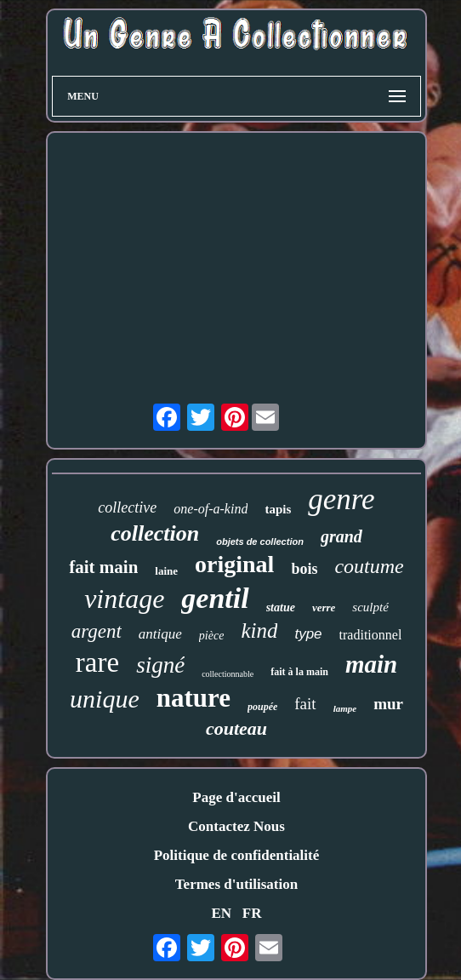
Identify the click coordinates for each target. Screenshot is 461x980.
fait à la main (299, 672)
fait (305, 704)
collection (155, 533)
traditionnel (371, 635)
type (308, 634)
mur (388, 704)
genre (341, 499)
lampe (345, 708)
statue (281, 607)
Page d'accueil (236, 797)
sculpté (370, 607)
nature (194, 698)
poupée (262, 707)
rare (97, 662)
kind (259, 630)
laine (166, 571)
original (234, 564)
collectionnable (228, 674)
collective (127, 507)
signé (160, 665)
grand (341, 536)
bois (304, 569)
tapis (278, 509)
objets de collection (260, 542)
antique (160, 634)
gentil (215, 598)
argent (97, 631)
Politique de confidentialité (237, 855)
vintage (124, 599)
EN (221, 913)
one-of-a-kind (211, 509)
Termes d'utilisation (236, 884)
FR (252, 913)
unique (105, 699)
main (371, 664)
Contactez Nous (236, 826)
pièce (212, 636)
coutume (369, 566)
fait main (103, 567)
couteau (236, 728)
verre (324, 607)
